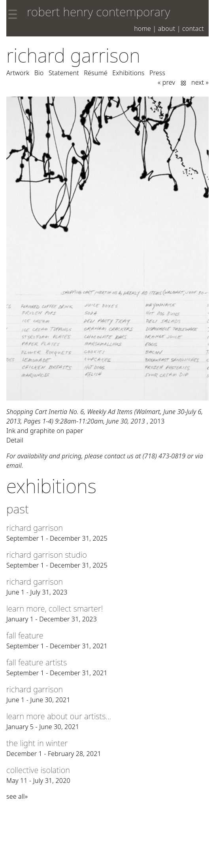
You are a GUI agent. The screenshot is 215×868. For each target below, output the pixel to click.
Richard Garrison (73, 55)
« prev (166, 82)
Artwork (18, 73)
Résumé (96, 73)
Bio (39, 73)
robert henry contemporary (98, 12)
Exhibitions (128, 73)
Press (157, 73)
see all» (17, 796)
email (14, 465)
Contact (193, 28)
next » (200, 82)
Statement (64, 73)
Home (142, 28)
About (167, 28)
